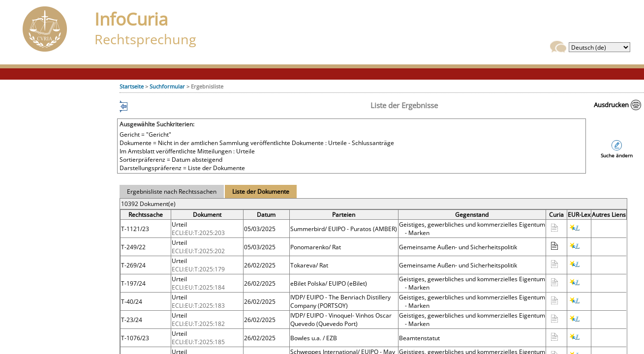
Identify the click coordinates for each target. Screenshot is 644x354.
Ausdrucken (611, 105)
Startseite (132, 86)
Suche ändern (617, 156)
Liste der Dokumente (261, 192)
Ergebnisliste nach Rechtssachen (172, 192)
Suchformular (167, 86)
